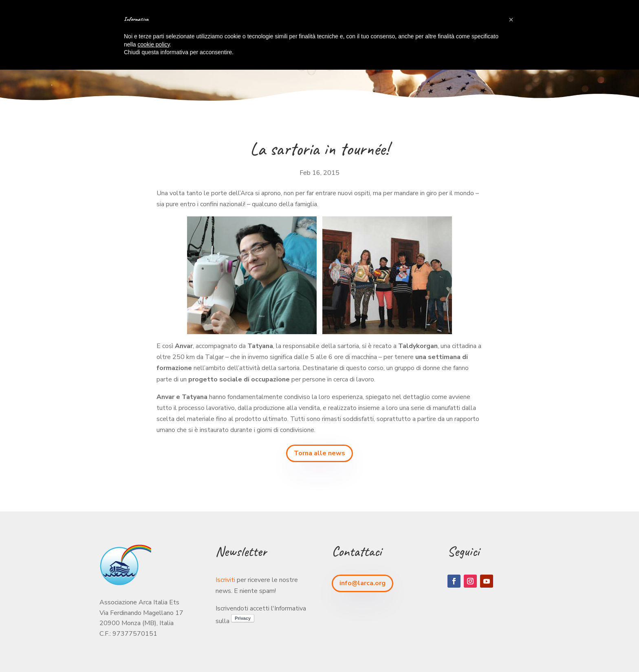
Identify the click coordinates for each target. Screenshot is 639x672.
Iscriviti (225, 580)
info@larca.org (362, 583)
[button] (511, 20)
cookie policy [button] (153, 44)
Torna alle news (319, 453)
